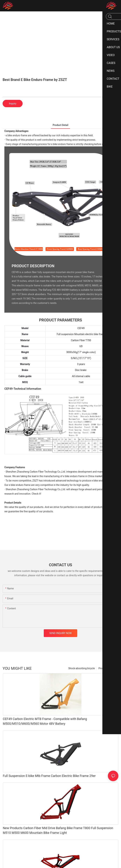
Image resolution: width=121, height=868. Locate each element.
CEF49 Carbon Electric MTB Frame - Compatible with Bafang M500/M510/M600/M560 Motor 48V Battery (45, 721)
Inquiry (13, 104)
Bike (114, 668)
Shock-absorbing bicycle (82, 668)
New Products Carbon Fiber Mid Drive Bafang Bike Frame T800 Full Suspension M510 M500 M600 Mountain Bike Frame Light (58, 830)
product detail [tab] (60, 125)
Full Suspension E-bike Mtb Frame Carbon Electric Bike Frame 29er (49, 776)
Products (103, 668)
